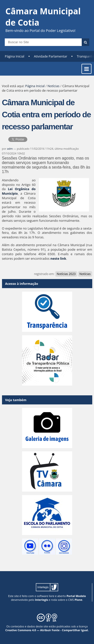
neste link (58, 258)
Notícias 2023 (66, 274)
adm (10, 149)
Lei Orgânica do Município (19, 191)
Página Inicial (15, 56)
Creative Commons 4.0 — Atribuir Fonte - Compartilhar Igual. (47, 630)
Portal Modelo (76, 596)
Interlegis (41, 600)
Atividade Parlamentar (51, 56)
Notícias (53, 86)
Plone (78, 600)
